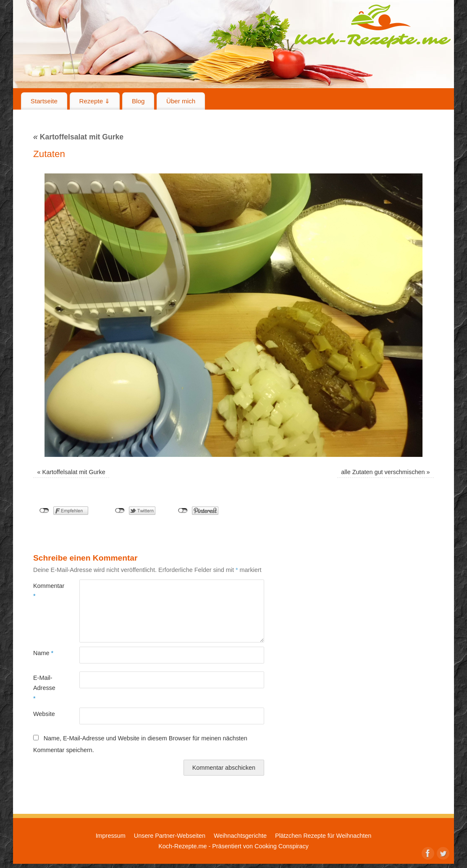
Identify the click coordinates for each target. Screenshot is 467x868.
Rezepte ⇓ (95, 101)
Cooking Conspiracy (282, 846)
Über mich (181, 101)
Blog (138, 101)
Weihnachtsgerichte (240, 836)
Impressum (111, 836)
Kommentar (45, 591)
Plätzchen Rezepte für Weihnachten (323, 836)
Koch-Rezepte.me (373, 26)
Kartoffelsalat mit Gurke (78, 137)
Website (44, 714)
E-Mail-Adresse (44, 688)
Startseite (44, 101)
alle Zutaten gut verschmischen (383, 472)
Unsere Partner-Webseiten (170, 836)
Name (43, 653)
